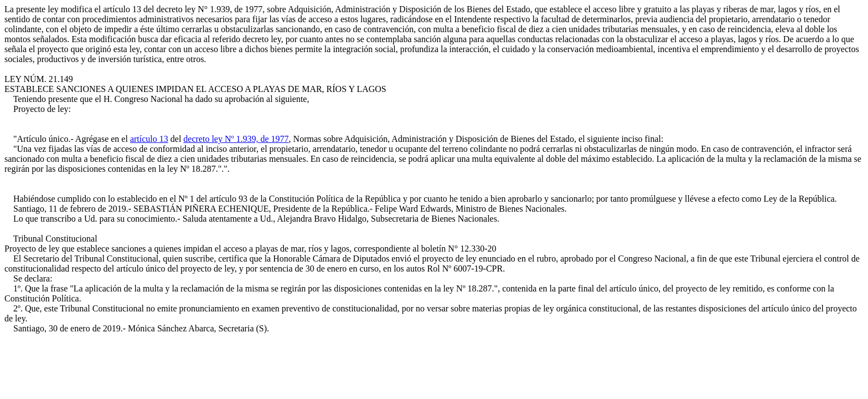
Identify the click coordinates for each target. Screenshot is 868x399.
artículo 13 (149, 139)
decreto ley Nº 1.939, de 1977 (236, 139)
